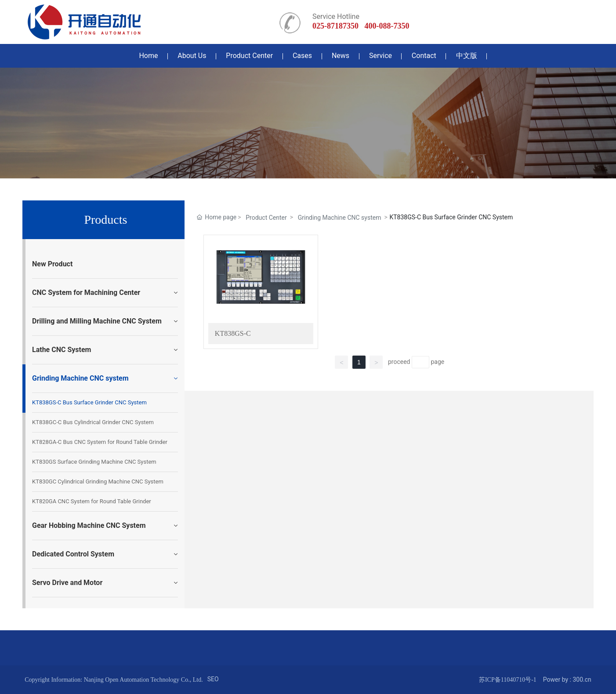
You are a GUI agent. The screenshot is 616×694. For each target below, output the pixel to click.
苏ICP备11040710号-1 (508, 680)
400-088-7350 (387, 26)
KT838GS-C (233, 333)
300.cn (582, 679)
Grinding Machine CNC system (340, 218)
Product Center (266, 218)
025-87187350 (335, 26)
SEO (213, 679)
